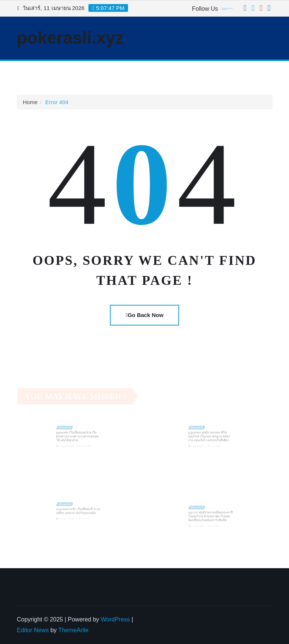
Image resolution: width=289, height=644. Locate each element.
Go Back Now (144, 315)
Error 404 (57, 103)
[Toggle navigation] (27, 71)
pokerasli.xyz (70, 38)
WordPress (115, 619)
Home (30, 103)
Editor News (33, 630)
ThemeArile (73, 630)
